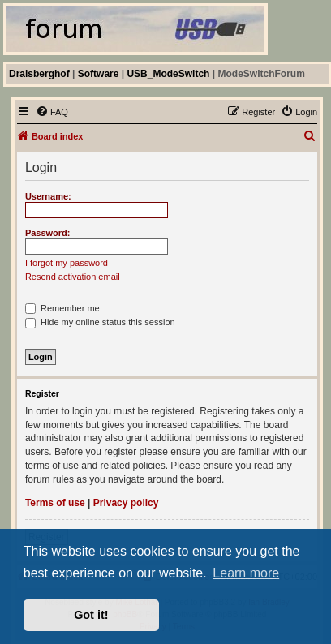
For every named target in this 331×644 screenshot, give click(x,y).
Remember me (62, 308)
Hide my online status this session (100, 322)
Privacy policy (126, 503)
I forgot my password (67, 263)
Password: (48, 233)
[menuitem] (52, 112)
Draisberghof (39, 74)
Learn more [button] (246, 573)
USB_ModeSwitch (168, 74)
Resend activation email (73, 277)
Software (99, 74)
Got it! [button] (91, 615)
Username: (48, 196)
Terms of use (55, 503)
